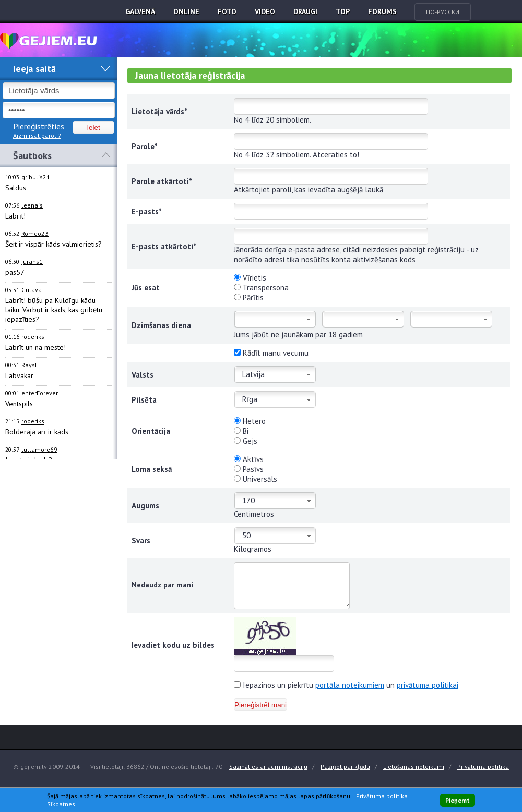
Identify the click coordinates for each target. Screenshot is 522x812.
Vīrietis (250, 278)
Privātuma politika (483, 766)
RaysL (30, 365)
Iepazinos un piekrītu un (346, 685)
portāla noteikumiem (350, 685)
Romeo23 (35, 233)
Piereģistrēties (39, 126)
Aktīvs (249, 459)
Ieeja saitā (34, 69)
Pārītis (249, 298)
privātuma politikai (428, 685)
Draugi (305, 11)
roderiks (33, 337)
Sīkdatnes (61, 804)
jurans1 (32, 262)
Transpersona (261, 288)
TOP (343, 11)
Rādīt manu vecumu (271, 353)
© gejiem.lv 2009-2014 (46, 766)
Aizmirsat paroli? (37, 135)
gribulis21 (36, 177)
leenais (32, 205)
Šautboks (32, 156)
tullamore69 (39, 449)
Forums (382, 11)
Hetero (250, 421)
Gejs (246, 441)
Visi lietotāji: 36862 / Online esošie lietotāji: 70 (156, 766)
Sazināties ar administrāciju (268, 766)
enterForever (40, 393)
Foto (227, 11)
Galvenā (140, 11)
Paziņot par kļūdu (345, 766)
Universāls (256, 479)
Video (265, 11)
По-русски (443, 12)
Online (186, 11)
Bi (241, 431)
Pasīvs (249, 469)
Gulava (32, 290)
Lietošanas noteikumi (414, 766)
